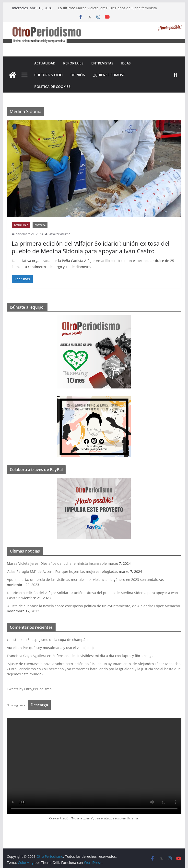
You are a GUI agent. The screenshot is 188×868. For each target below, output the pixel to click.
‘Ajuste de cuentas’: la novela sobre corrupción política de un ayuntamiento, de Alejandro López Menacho (93, 606)
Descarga (39, 705)
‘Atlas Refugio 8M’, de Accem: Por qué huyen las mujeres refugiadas (62, 571)
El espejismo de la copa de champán (58, 640)
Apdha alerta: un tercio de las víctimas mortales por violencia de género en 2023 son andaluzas (85, 580)
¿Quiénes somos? (109, 75)
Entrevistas (102, 63)
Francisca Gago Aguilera (27, 656)
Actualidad (45, 63)
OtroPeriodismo (59, 234)
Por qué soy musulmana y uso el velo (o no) (58, 648)
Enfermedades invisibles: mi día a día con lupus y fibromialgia (103, 656)
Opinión (78, 75)
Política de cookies (52, 87)
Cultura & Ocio (48, 75)
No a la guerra (16, 705)
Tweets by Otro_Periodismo (29, 689)
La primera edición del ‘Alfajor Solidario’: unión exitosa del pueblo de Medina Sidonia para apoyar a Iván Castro (91, 247)
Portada (40, 225)
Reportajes (73, 63)
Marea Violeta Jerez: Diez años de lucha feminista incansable (57, 563)
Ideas (126, 63)
